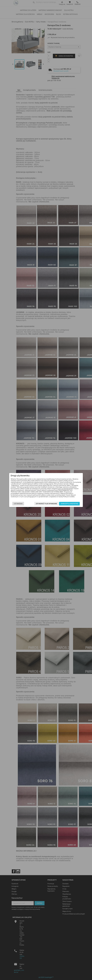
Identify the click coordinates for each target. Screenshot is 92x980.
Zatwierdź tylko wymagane (46, 504)
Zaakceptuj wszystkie (69, 504)
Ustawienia (18, 504)
